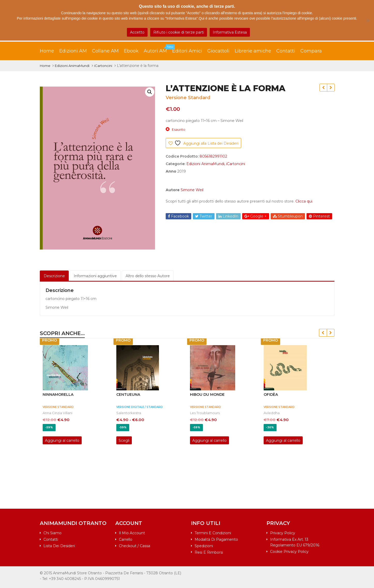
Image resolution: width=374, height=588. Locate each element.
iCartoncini (103, 66)
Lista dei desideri (59, 546)
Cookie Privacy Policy (289, 552)
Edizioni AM (73, 51)
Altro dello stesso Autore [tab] (148, 276)
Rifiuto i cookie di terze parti (179, 32)
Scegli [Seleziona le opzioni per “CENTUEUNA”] (124, 440)
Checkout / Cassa (135, 546)
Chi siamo (52, 533)
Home (47, 51)
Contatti (286, 51)
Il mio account (132, 533)
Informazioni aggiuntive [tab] (95, 276)
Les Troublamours (205, 413)
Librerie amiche (253, 51)
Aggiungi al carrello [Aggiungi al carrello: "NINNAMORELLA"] (62, 440)
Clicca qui (304, 201)
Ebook (131, 51)
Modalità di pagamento (216, 539)
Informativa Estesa (230, 32)
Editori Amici (187, 51)
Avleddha (272, 413)
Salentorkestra (129, 413)
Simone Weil (192, 190)
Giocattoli (218, 51)
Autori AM (158, 50)
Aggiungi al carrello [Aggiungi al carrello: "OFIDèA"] (283, 440)
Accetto (137, 32)
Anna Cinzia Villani (58, 413)
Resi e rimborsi (209, 552)
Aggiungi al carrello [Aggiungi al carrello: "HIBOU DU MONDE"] (209, 440)
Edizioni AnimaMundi (72, 66)
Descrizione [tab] (54, 276)
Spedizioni (204, 546)
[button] (150, 92)
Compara (311, 51)
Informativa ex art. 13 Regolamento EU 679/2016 (295, 542)
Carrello (126, 539)
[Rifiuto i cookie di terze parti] (368, 20)
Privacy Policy (283, 533)
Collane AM (105, 51)
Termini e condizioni (213, 533)
